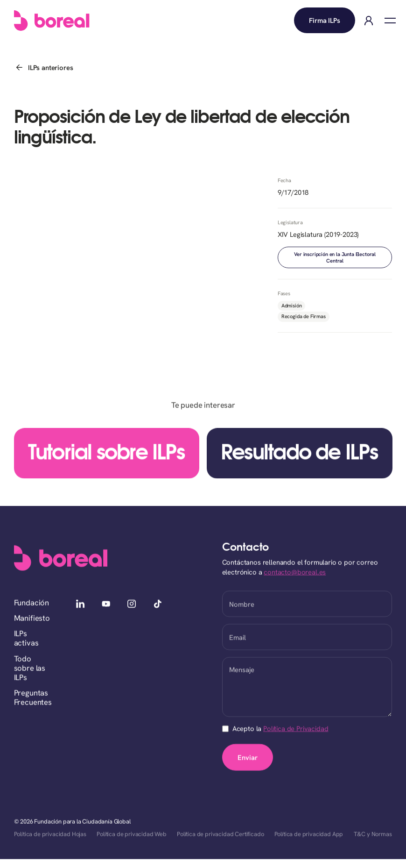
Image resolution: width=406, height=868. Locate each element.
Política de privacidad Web (132, 835)
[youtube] (106, 605)
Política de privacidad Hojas (50, 835)
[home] (52, 21)
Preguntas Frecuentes (33, 698)
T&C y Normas (373, 835)
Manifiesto (32, 619)
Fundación (32, 603)
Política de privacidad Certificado (220, 835)
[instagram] (132, 605)
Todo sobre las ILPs (30, 669)
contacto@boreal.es (295, 573)
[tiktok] (157, 605)
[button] (390, 21)
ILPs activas (26, 639)
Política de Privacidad (296, 729)
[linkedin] (80, 605)
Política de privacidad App (309, 835)
